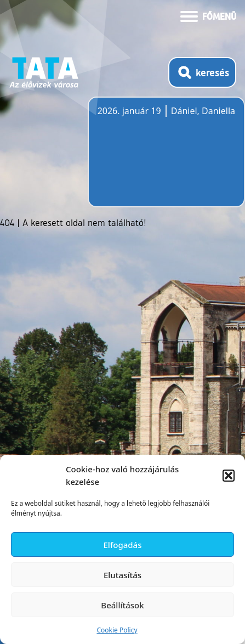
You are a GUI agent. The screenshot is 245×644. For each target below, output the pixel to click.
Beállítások (122, 605)
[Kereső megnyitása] (202, 72)
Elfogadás (123, 545)
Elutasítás (122, 575)
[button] (229, 476)
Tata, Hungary (159, 159)
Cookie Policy (117, 630)
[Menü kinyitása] (208, 15)
